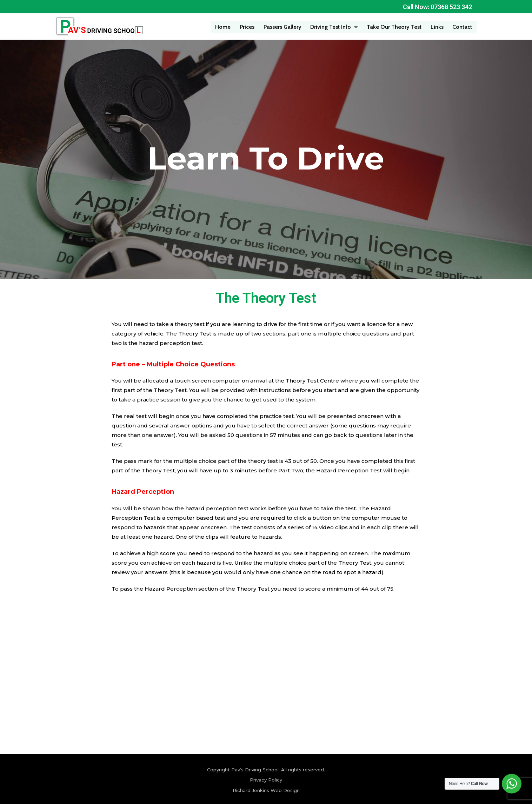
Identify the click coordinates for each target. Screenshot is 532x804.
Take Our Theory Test (395, 26)
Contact (462, 26)
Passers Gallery (284, 26)
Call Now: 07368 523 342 (437, 7)
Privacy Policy (266, 780)
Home (225, 26)
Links (437, 26)
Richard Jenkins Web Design (266, 790)
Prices (249, 26)
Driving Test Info (335, 26)
